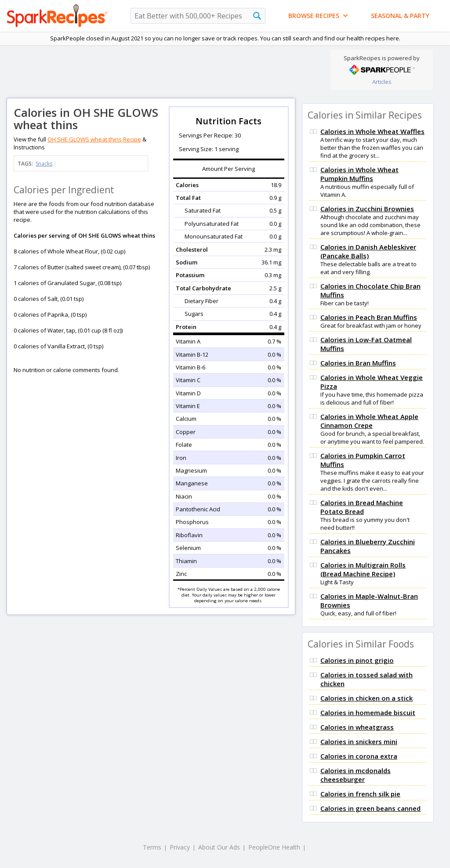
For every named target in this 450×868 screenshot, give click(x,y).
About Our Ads (219, 847)
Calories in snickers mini (359, 741)
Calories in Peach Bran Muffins (369, 317)
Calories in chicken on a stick (367, 698)
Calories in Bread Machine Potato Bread (362, 507)
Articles (382, 82)
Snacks (44, 164)
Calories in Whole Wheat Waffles (372, 131)
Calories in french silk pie (360, 794)
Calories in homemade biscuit (368, 712)
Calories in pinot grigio (357, 660)
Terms (152, 847)
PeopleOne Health (274, 847)
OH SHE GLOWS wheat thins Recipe (94, 139)
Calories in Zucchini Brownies (367, 209)
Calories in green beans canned (370, 808)
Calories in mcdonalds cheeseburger (356, 775)
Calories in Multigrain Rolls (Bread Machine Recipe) (363, 569)
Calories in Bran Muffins (358, 363)
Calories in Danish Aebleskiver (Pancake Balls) (368, 251)
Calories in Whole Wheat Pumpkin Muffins (359, 174)
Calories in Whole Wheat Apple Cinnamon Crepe (369, 421)
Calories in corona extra (359, 756)
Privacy (180, 847)
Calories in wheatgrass (357, 727)
